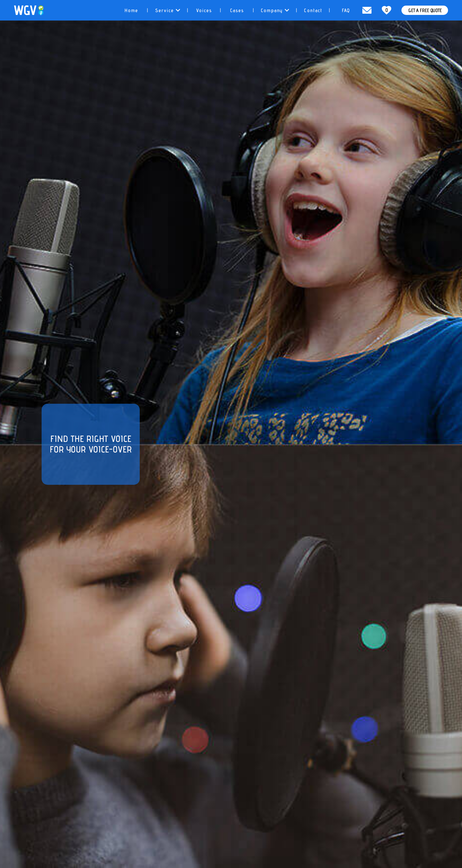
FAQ (346, 10)
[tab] (131, 10)
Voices (204, 10)
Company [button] (275, 10)
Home (131, 10)
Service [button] (167, 10)
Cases (237, 10)
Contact (313, 10)
